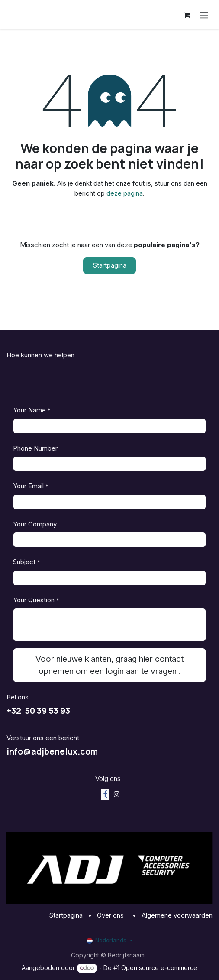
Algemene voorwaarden (177, 915)
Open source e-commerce (159, 968)
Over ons (111, 915)
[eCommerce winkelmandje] (187, 15)
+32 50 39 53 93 (38, 710)
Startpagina (110, 265)
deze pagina (125, 193)
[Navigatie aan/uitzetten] (204, 15)
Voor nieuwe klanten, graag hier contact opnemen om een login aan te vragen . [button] (109, 665)
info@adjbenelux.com (52, 751)
